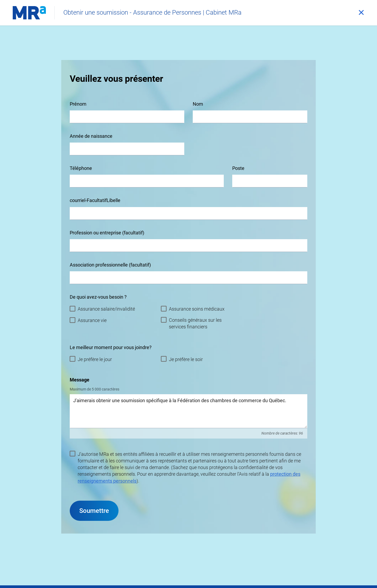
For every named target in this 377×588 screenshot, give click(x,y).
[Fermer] (361, 13)
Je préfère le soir (182, 359)
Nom (198, 104)
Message (80, 380)
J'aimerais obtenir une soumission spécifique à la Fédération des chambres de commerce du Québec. (188, 411)
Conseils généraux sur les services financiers (191, 323)
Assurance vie (88, 320)
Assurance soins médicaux (193, 309)
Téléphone (81, 168)
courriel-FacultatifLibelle (95, 200)
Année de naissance (91, 136)
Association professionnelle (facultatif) (110, 265)
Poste (238, 168)
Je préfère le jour (91, 359)
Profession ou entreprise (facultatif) (107, 233)
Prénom (78, 104)
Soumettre (94, 511)
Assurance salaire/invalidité (102, 309)
